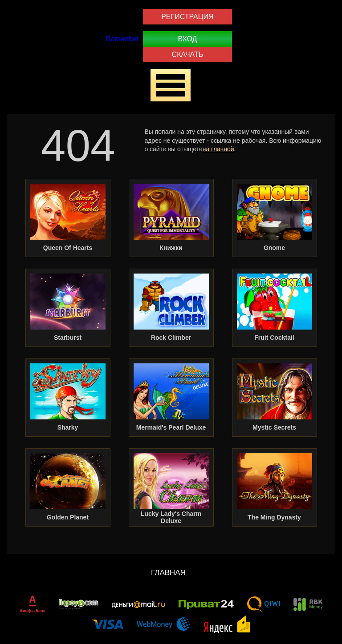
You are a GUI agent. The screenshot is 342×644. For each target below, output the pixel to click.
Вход (187, 39)
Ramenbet (122, 39)
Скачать (188, 54)
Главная (168, 573)
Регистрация (187, 17)
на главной (218, 149)
